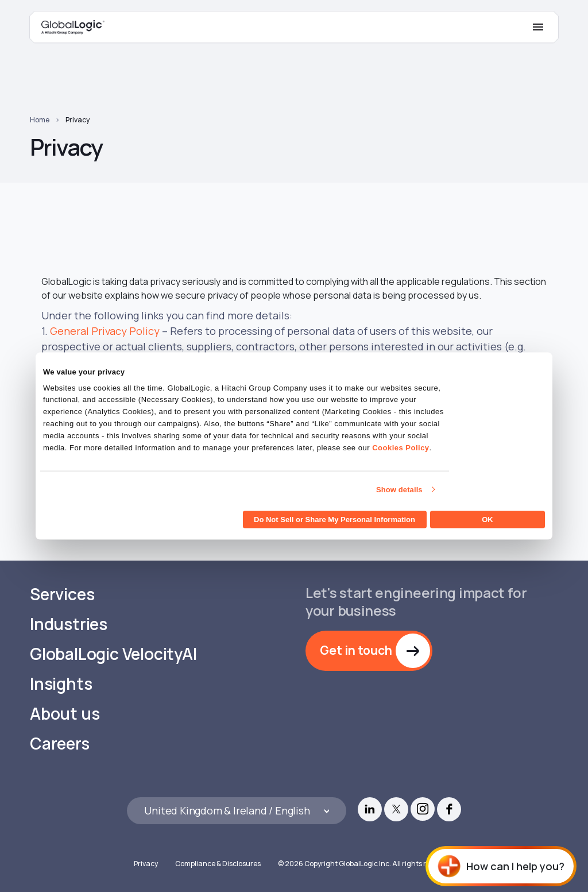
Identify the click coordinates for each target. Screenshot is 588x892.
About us (65, 714)
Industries (69, 624)
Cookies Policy (401, 447)
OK (488, 520)
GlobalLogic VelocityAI (113, 654)
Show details (399, 489)
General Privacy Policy (105, 331)
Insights (61, 684)
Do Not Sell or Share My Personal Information (334, 520)
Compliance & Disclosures (218, 864)
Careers (60, 744)
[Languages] (236, 811)
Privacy (78, 120)
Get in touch (356, 650)
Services (62, 594)
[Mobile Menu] (538, 27)
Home (40, 120)
